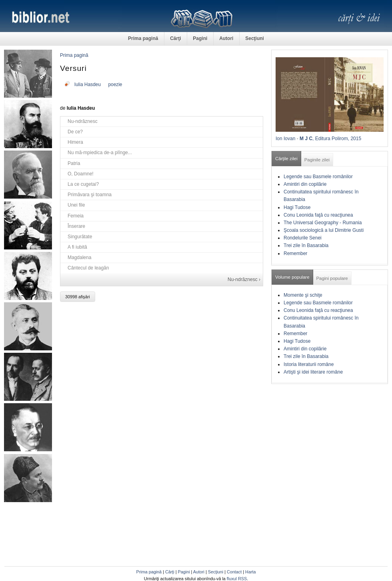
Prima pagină (143, 38)
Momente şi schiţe (303, 295)
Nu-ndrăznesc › (244, 279)
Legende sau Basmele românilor (318, 177)
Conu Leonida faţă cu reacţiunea (318, 215)
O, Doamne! (81, 174)
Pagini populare (332, 278)
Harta (250, 572)
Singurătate (80, 237)
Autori (226, 38)
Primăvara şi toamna (90, 195)
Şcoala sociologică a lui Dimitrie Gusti (324, 230)
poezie (115, 84)
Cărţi (175, 38)
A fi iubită (77, 247)
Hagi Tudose (297, 207)
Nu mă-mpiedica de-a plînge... (100, 153)
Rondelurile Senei (303, 238)
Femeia (76, 216)
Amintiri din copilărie (305, 184)
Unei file (76, 205)
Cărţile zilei (286, 159)
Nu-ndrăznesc (83, 121)
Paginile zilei (317, 160)
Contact (234, 572)
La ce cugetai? (83, 184)
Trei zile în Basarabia (306, 245)
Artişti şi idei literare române (313, 372)
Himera (75, 142)
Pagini (200, 38)
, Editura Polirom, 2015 (337, 139)
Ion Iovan (285, 139)
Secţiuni (255, 38)
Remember (295, 253)
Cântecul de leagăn (88, 268)
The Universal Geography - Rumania (323, 223)
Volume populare (292, 277)
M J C (306, 139)
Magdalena (79, 257)
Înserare (76, 226)
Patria (74, 163)
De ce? (75, 132)
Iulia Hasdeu (88, 84)
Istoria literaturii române (309, 364)
